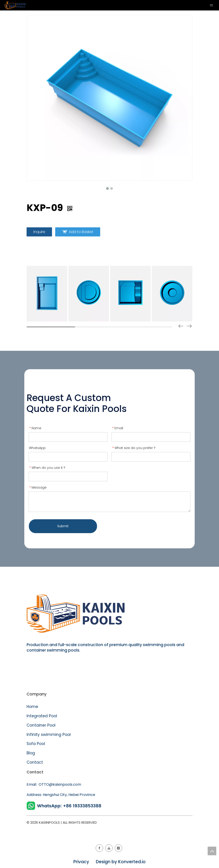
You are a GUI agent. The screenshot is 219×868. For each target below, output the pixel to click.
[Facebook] (99, 848)
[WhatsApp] (65, 806)
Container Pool (41, 725)
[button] (189, 327)
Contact (35, 762)
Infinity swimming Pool (49, 735)
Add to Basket (81, 232)
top (212, 851)
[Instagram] (118, 848)
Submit (63, 526)
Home (32, 707)
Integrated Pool (42, 716)
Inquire (39, 232)
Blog (31, 753)
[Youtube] (109, 848)
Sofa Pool (36, 744)
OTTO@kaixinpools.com (59, 784)
